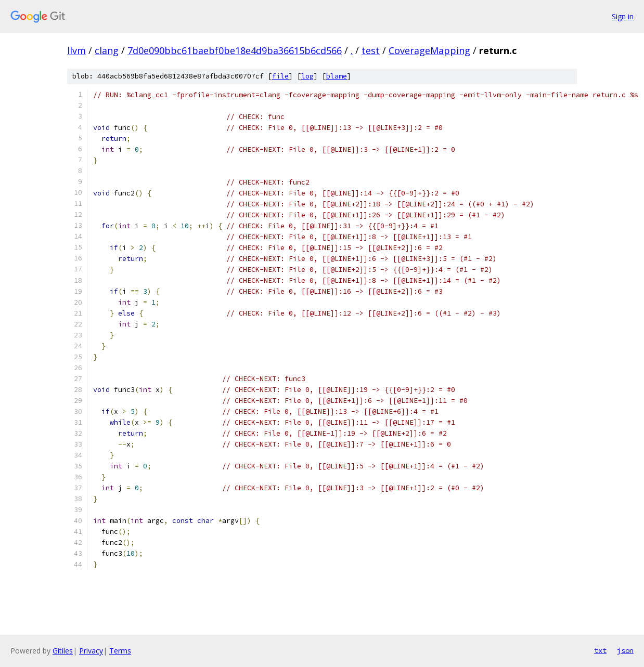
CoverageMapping (429, 50)
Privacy (91, 651)
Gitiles (63, 651)
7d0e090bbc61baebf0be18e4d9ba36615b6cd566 (235, 50)
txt (600, 650)
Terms (120, 651)
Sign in (623, 16)
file (280, 76)
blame (337, 76)
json (625, 650)
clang (107, 50)
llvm (76, 50)
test (371, 50)
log (307, 76)
